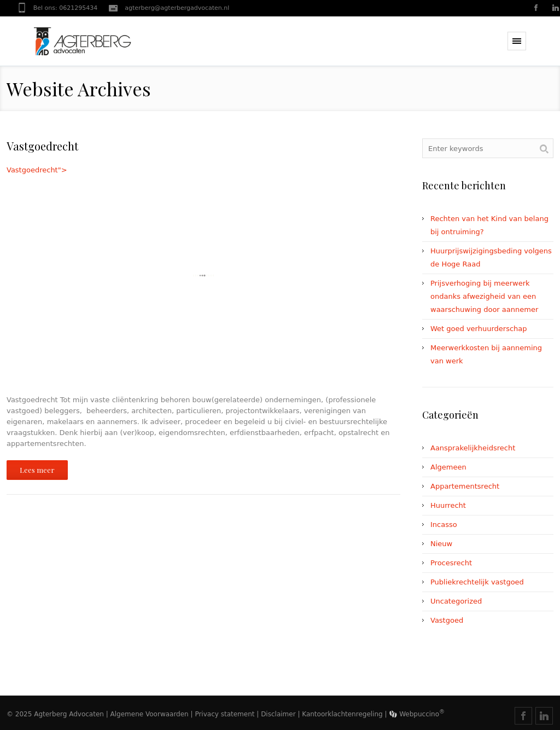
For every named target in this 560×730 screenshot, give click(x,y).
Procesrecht (451, 563)
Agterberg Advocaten (69, 714)
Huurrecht (448, 505)
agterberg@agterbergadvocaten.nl (177, 8)
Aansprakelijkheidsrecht (473, 448)
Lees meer (37, 470)
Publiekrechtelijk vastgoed (477, 582)
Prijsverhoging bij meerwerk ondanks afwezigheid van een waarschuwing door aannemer (484, 296)
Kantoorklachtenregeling (342, 714)
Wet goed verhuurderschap (479, 329)
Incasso (444, 525)
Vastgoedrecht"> (203, 276)
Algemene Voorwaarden (150, 714)
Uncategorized (456, 601)
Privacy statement (224, 714)
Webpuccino (417, 714)
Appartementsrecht (465, 486)
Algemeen (448, 467)
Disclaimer (278, 714)
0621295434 (78, 8)
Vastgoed (447, 620)
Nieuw (441, 544)
